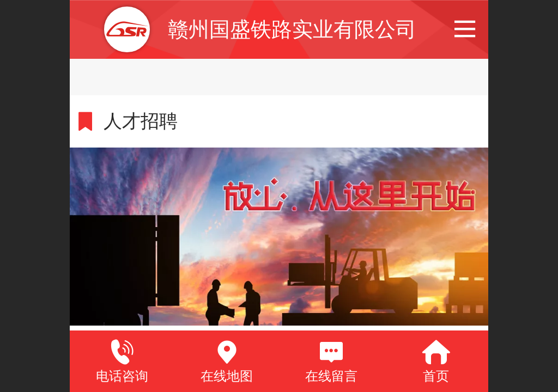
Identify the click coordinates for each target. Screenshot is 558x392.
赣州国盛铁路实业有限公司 (292, 29)
